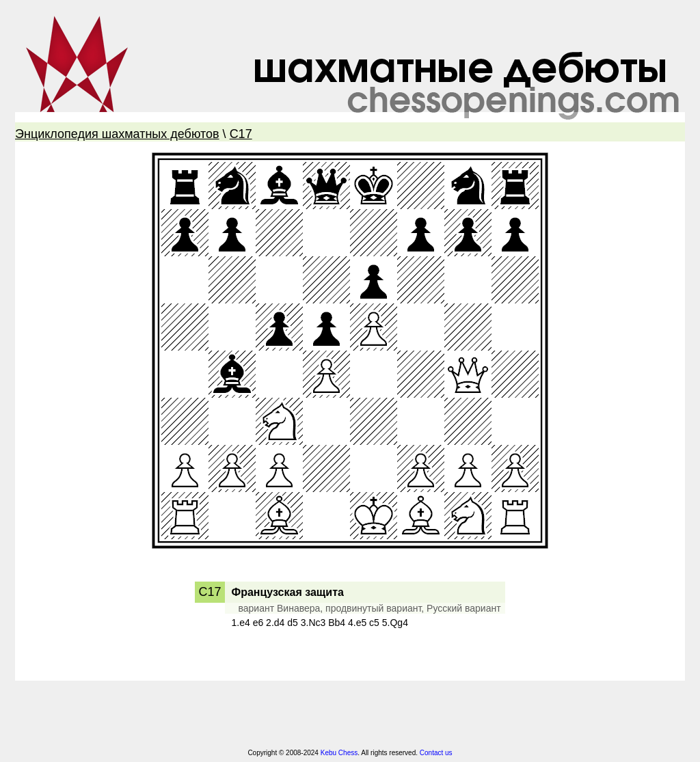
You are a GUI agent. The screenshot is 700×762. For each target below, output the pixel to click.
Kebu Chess (339, 753)
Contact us (436, 753)
